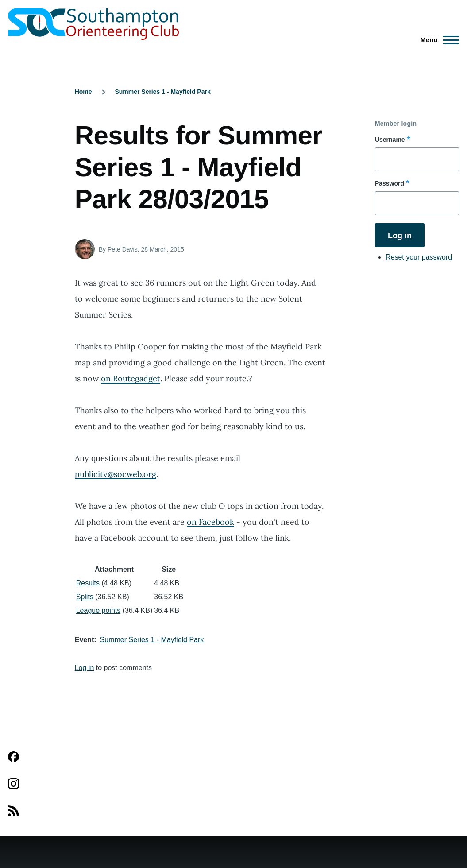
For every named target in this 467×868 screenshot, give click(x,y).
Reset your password (419, 257)
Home (83, 92)
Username (390, 139)
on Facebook (210, 522)
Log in (85, 668)
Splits (85, 597)
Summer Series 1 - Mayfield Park (162, 92)
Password (390, 183)
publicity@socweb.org (116, 474)
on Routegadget (131, 378)
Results (88, 583)
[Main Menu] (437, 40)
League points (98, 610)
